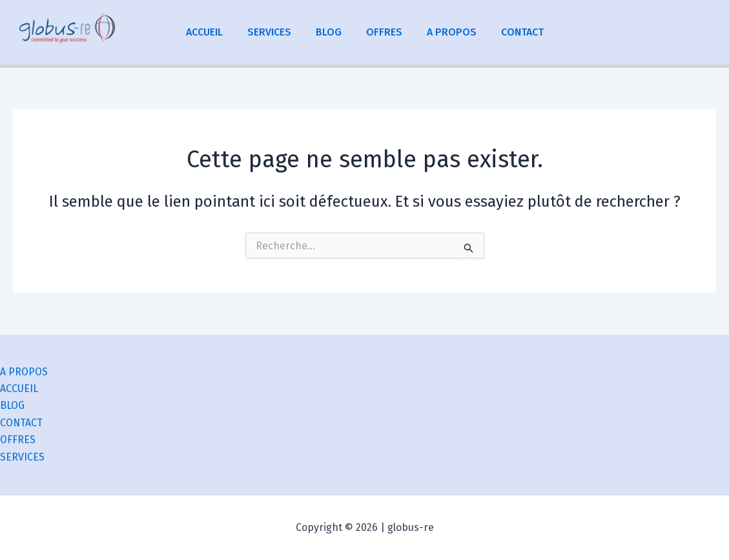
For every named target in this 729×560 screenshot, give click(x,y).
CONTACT (513, 32)
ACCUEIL (214, 32)
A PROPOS (446, 32)
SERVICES (275, 32)
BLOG (331, 32)
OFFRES (382, 32)
